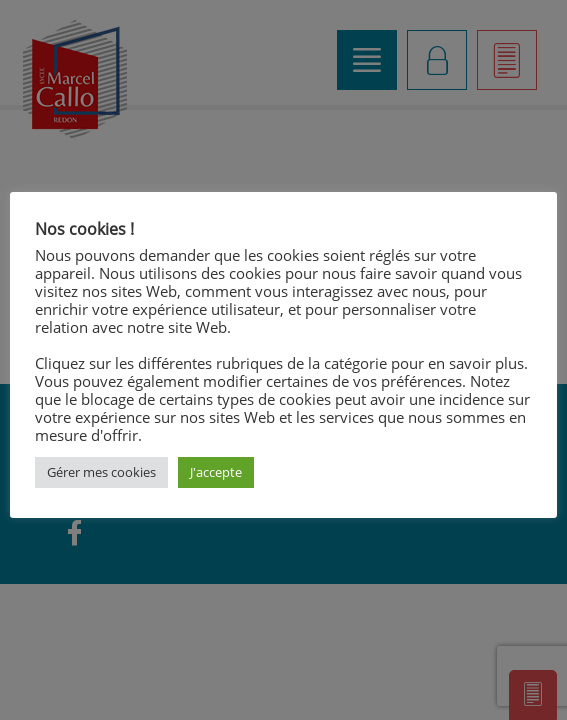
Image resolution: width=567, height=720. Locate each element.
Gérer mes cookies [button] (101, 472)
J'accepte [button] (216, 472)
